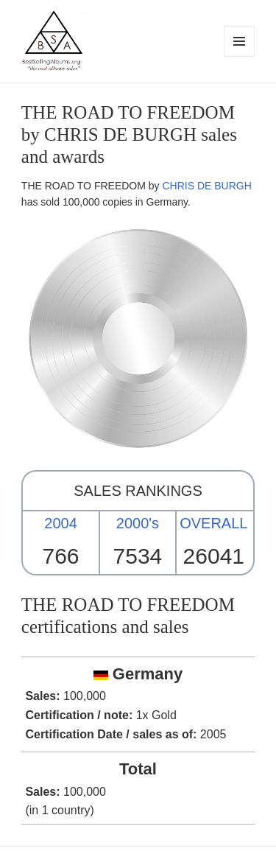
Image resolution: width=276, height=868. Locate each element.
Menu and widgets (240, 56)
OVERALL (213, 523)
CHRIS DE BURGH (206, 186)
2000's (138, 523)
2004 (61, 523)
